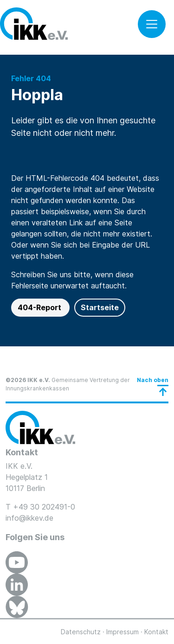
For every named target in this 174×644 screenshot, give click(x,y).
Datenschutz (81, 632)
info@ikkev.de (29, 518)
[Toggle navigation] (152, 24)
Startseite (100, 307)
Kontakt (156, 632)
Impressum (122, 632)
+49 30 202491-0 (44, 507)
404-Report (40, 307)
